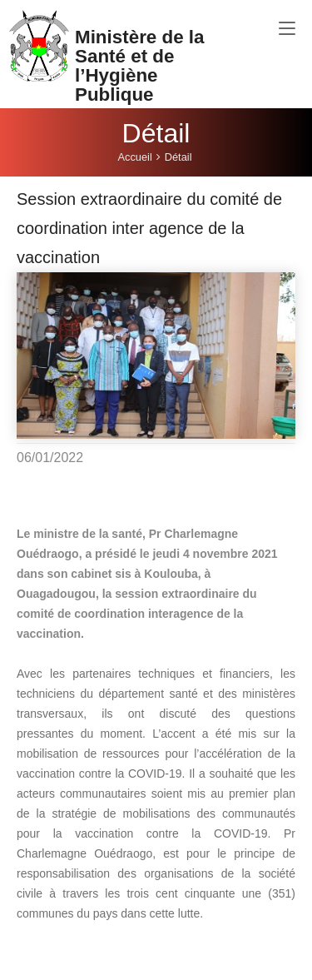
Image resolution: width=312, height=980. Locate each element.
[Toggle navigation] (287, 29)
